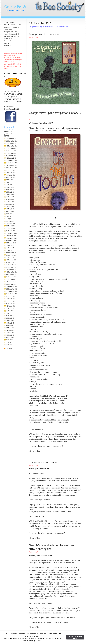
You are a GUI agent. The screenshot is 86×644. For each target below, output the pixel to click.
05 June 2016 (10, 199)
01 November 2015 (12, 274)
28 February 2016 (12, 233)
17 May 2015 (10, 333)
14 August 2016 (11, 175)
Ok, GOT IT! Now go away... (75, 637)
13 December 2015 (12, 260)
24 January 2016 (11, 245)
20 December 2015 (12, 258)
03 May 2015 (10, 338)
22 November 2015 (12, 267)
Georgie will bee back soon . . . (47, 34)
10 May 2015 (10, 335)
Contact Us (8, 45)
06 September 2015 (12, 294)
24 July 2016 (10, 182)
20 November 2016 (12, 141)
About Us (7, 43)
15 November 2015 (12, 270)
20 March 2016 (11, 226)
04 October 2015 (11, 284)
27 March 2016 (11, 224)
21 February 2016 (12, 236)
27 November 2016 (12, 139)
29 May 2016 (10, 202)
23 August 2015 (11, 299)
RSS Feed (9, 348)
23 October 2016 (11, 151)
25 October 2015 (11, 277)
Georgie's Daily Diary (36, 27)
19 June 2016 (10, 195)
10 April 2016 (10, 219)
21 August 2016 (11, 173)
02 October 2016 (11, 158)
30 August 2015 (11, 296)
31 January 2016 (11, 243)
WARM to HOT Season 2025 (13, 25)
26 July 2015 (10, 308)
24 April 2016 (10, 214)
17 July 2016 (10, 185)
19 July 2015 (10, 311)
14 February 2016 (12, 238)
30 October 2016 (11, 148)
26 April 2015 (10, 340)
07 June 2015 (10, 325)
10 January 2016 (11, 250)
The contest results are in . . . (45, 462)
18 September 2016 (12, 163)
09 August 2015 (11, 304)
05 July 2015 (10, 316)
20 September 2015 (12, 289)
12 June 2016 (10, 197)
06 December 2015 (12, 262)
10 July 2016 (10, 187)
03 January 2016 (11, 253)
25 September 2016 (12, 161)
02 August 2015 (11, 306)
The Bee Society (9, 23)
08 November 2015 (12, 272)
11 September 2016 (12, 165)
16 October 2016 (11, 153)
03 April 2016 (10, 221)
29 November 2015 (12, 265)
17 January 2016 (11, 248)
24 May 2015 (10, 330)
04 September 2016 (12, 168)
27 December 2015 (12, 255)
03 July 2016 (10, 190)
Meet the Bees (8, 41)
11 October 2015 (11, 282)
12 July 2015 (10, 313)
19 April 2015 (10, 342)
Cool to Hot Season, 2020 (12, 34)
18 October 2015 (11, 279)
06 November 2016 (12, 146)
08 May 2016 (10, 209)
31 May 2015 (10, 328)
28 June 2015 (10, 318)
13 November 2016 (12, 144)
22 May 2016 (10, 204)
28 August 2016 (11, 170)
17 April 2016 (10, 216)
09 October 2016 (11, 156)
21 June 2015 (10, 321)
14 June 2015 (10, 323)
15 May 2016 (10, 207)
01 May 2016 (10, 212)
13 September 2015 (12, 291)
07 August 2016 (11, 178)
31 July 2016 (10, 180)
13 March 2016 (11, 228)
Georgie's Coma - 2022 (11, 32)
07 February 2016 (12, 241)
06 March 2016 (11, 231)
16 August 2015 (11, 301)
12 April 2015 (10, 345)
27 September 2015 (12, 287)
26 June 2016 (10, 192)
